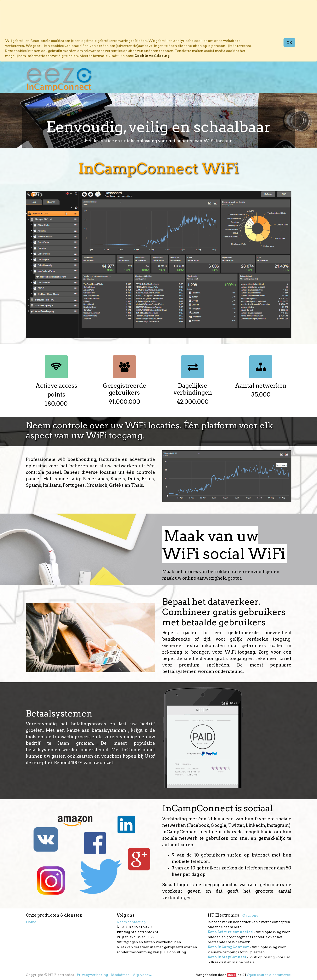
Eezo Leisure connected (230, 932)
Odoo (231, 975)
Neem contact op (131, 922)
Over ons (250, 915)
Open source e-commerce (269, 975)
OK (289, 42)
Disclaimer (120, 975)
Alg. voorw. (142, 975)
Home (31, 922)
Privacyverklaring (92, 975)
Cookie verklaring (152, 56)
